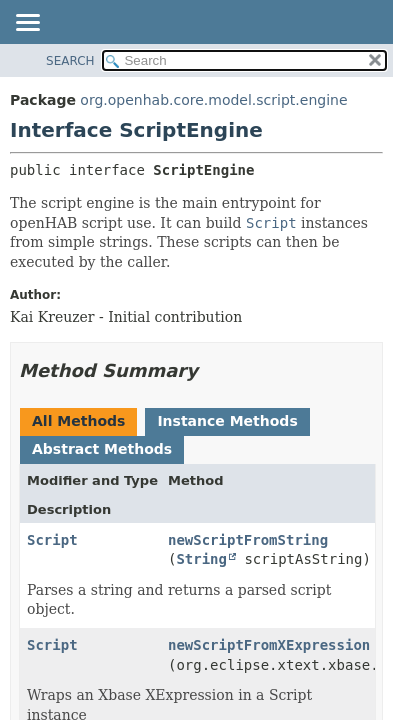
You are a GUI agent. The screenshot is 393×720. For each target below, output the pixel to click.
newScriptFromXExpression (269, 645)
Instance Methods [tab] (227, 421)
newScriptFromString (248, 540)
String (201, 559)
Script (52, 540)
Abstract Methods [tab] (102, 449)
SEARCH (70, 61)
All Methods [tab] (78, 421)
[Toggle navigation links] (27, 24)
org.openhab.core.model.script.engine (213, 100)
